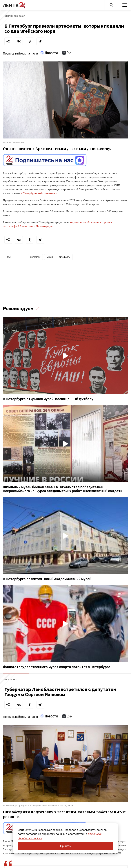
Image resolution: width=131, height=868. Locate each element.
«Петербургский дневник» (39, 193)
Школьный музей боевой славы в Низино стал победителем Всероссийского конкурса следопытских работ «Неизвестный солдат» (63, 489)
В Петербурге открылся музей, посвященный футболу (48, 399)
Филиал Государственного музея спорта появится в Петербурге (57, 667)
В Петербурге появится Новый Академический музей (47, 579)
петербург (35, 257)
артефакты (65, 257)
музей (50, 257)
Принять (66, 846)
